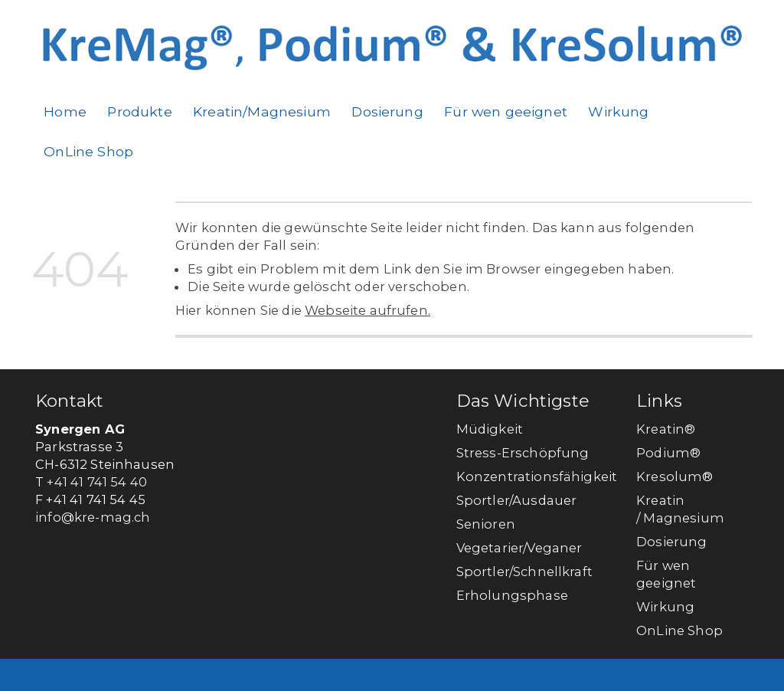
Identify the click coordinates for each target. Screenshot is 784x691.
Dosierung (387, 111)
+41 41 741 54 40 (97, 482)
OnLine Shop (88, 151)
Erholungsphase (512, 595)
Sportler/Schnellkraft (524, 571)
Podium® (670, 453)
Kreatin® (666, 429)
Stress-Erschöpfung (523, 453)
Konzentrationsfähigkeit (537, 476)
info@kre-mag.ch (93, 517)
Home (65, 111)
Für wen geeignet (506, 111)
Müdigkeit (490, 429)
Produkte (139, 111)
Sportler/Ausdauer (517, 500)
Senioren (486, 524)
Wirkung (618, 111)
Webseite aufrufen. (367, 310)
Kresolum (669, 476)
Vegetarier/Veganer (519, 548)
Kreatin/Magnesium (262, 111)
